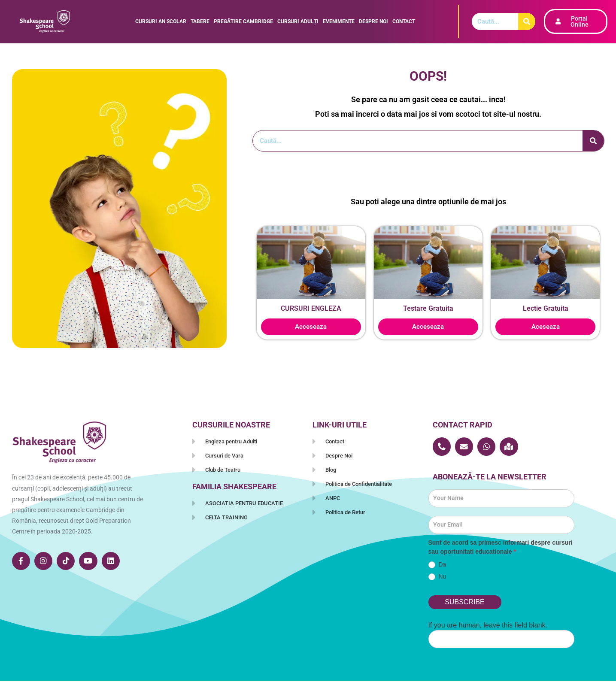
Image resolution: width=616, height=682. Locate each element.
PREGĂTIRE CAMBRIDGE (243, 21)
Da (437, 566)
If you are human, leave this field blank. (488, 627)
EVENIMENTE (339, 21)
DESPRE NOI (373, 21)
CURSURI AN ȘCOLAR (161, 21)
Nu (437, 578)
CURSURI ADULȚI (298, 21)
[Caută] (527, 21)
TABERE (200, 21)
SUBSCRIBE (464, 603)
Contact (404, 21)
